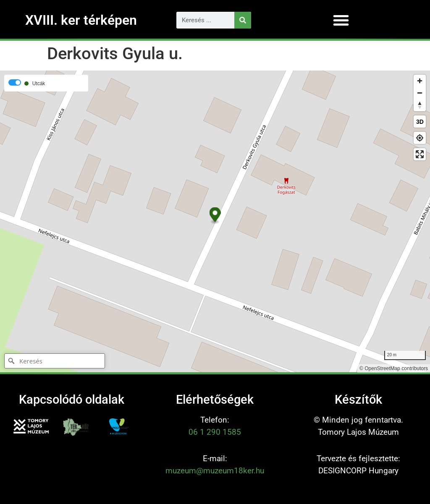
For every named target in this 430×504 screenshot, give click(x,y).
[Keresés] (243, 20)
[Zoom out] (420, 93)
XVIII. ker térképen (81, 20)
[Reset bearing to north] (420, 105)
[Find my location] (420, 138)
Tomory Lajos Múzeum (358, 432)
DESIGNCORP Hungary (358, 471)
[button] (341, 20)
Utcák (39, 84)
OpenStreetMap (382, 368)
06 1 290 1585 (215, 432)
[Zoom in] (420, 81)
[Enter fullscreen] (420, 154)
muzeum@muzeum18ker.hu (215, 471)
